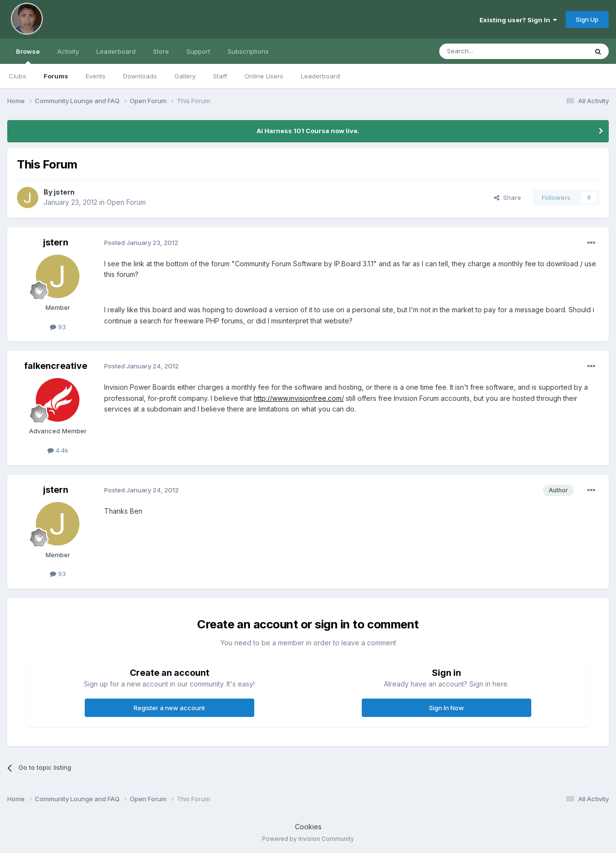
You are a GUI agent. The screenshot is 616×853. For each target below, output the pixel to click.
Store (161, 51)
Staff (220, 76)
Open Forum (126, 202)
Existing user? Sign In (518, 20)
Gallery (185, 76)
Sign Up (587, 19)
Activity (68, 51)
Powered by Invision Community (308, 839)
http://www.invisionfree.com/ (299, 398)
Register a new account (169, 708)
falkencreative (56, 366)
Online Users (264, 76)
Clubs (17, 76)
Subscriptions (248, 51)
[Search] (489, 51)
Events (96, 76)
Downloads (140, 76)
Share (508, 198)
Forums (56, 76)
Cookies (308, 827)
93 (58, 327)
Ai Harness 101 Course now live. (308, 131)
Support (198, 51)
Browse (28, 56)
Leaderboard (320, 76)
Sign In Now (447, 708)
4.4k (58, 450)
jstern (64, 192)
